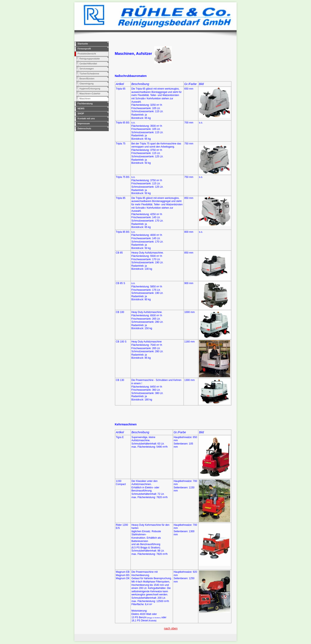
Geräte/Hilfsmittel (88, 64)
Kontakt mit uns (86, 118)
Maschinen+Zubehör (90, 94)
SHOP (81, 113)
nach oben (171, 628)
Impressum (84, 123)
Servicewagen (87, 69)
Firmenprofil (84, 49)
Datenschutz (84, 128)
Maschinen (85, 99)
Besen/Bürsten (87, 79)
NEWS (81, 108)
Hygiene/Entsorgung (90, 89)
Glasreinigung (86, 84)
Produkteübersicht (87, 54)
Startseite (83, 44)
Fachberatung (85, 103)
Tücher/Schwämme (89, 74)
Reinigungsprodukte (90, 59)
